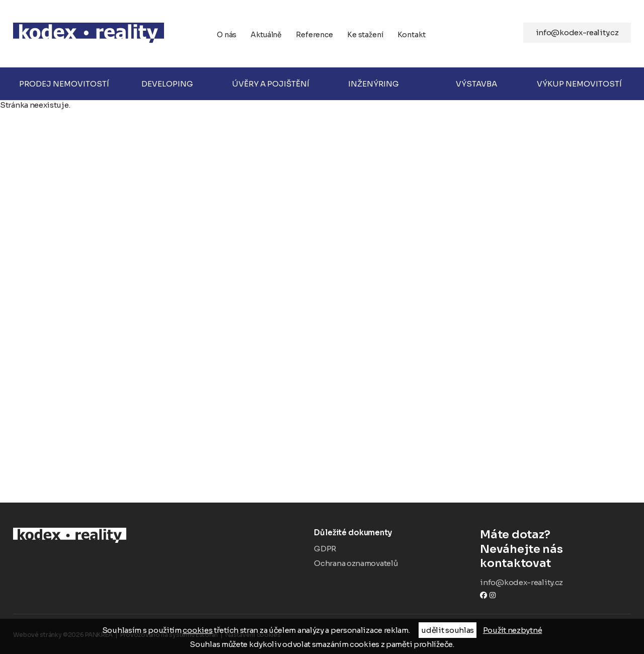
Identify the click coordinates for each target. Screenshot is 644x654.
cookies (197, 630)
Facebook (484, 595)
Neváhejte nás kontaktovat (555, 549)
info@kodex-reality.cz (577, 32)
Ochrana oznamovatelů (356, 563)
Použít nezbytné (513, 630)
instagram (493, 595)
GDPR (325, 549)
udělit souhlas (448, 630)
